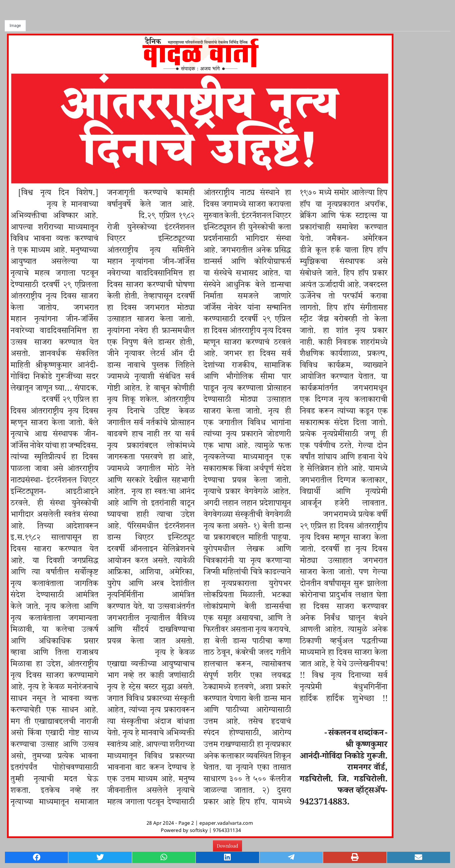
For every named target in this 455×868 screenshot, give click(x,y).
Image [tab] (15, 26)
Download (228, 846)
